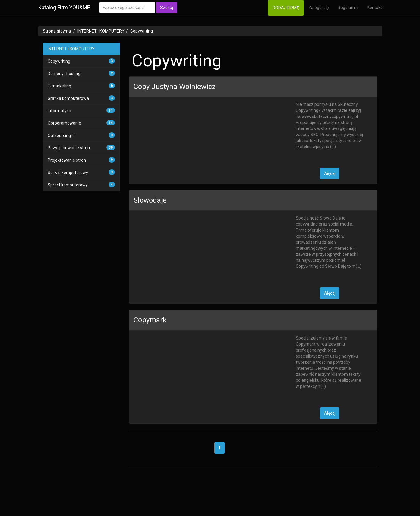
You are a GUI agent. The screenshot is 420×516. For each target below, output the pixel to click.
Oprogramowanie (64, 123)
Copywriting (142, 31)
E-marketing (59, 86)
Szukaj (167, 8)
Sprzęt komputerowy (68, 185)
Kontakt (375, 8)
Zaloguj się (319, 8)
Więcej (330, 173)
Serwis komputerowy (68, 173)
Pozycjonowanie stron (69, 148)
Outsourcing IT (62, 135)
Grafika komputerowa (68, 98)
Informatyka (59, 111)
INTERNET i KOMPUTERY (101, 31)
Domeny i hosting (64, 74)
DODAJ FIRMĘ (286, 8)
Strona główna (57, 31)
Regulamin (348, 8)
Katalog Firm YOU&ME (64, 7)
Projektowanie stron (67, 160)
